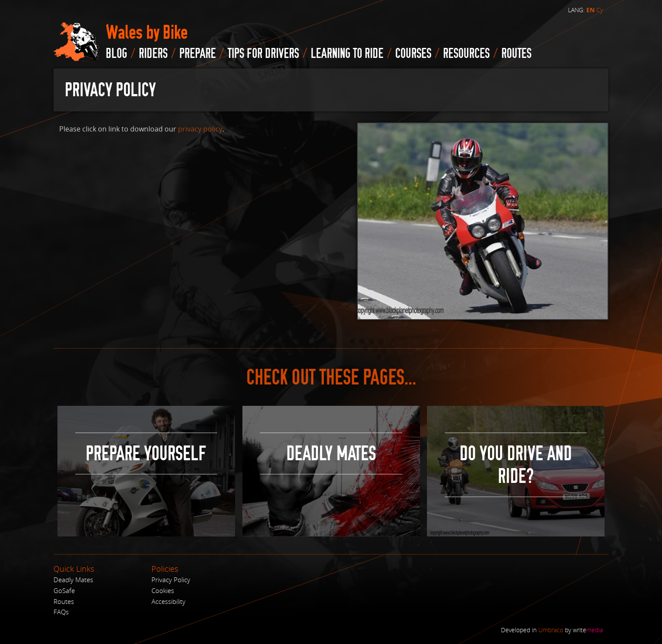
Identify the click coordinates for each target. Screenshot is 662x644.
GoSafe (64, 590)
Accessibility (168, 601)
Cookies (163, 590)
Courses (413, 54)
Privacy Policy (171, 580)
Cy (600, 10)
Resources (466, 54)
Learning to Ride (347, 54)
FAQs (61, 612)
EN (590, 10)
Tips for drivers (263, 54)
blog (116, 54)
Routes (64, 601)
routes (516, 54)
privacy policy (200, 129)
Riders (153, 54)
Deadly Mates (73, 580)
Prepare (198, 54)
